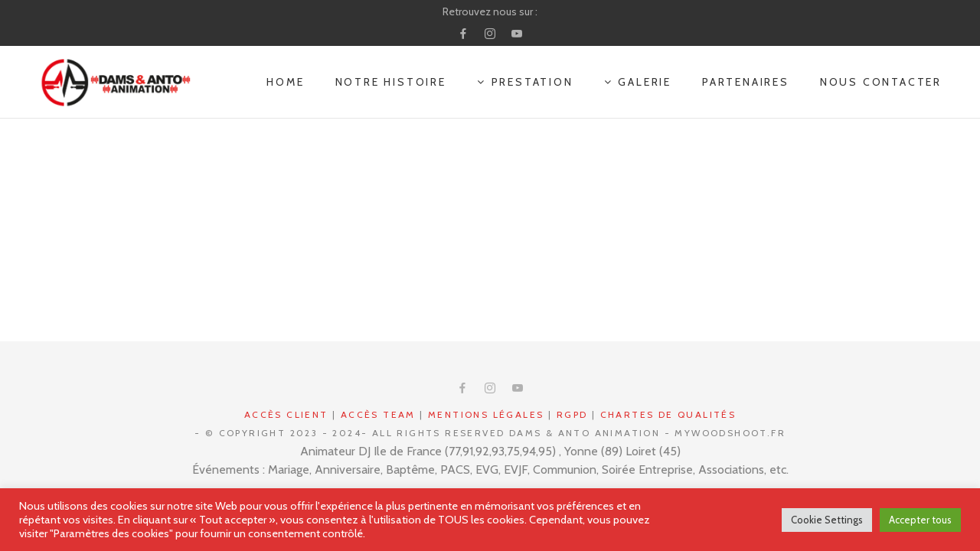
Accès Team (378, 414)
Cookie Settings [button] (827, 520)
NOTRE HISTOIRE (391, 82)
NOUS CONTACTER (881, 82)
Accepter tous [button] (920, 520)
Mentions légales (486, 414)
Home (285, 82)
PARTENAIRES (746, 82)
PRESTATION (525, 82)
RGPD (572, 414)
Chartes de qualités (668, 414)
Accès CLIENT (286, 414)
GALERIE (638, 82)
